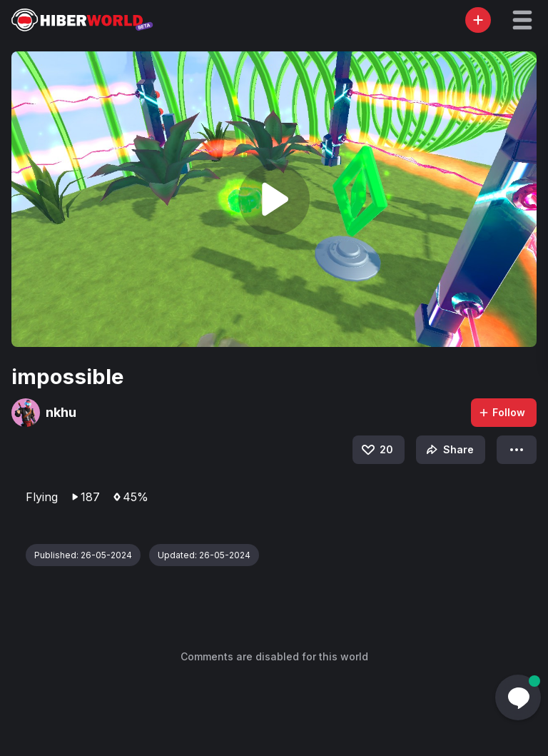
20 (376, 450)
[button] (522, 20)
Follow (502, 412)
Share (448, 450)
